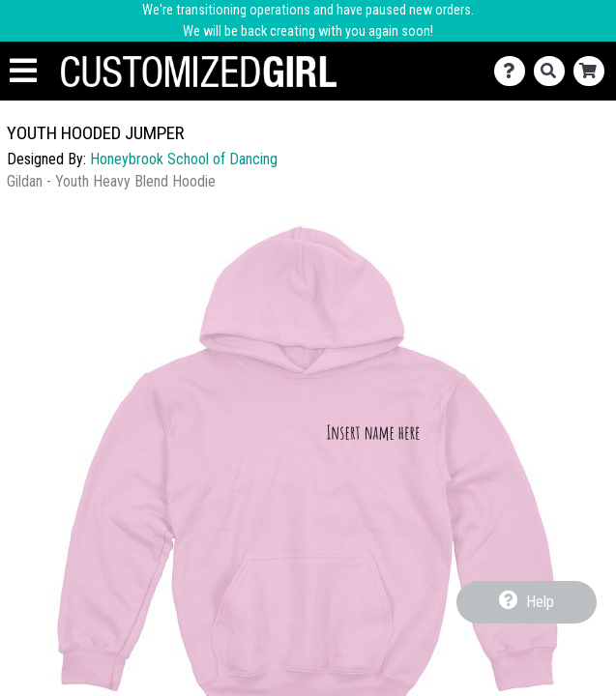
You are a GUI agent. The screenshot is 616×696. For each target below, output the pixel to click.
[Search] (554, 71)
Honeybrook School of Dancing (184, 159)
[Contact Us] (514, 71)
